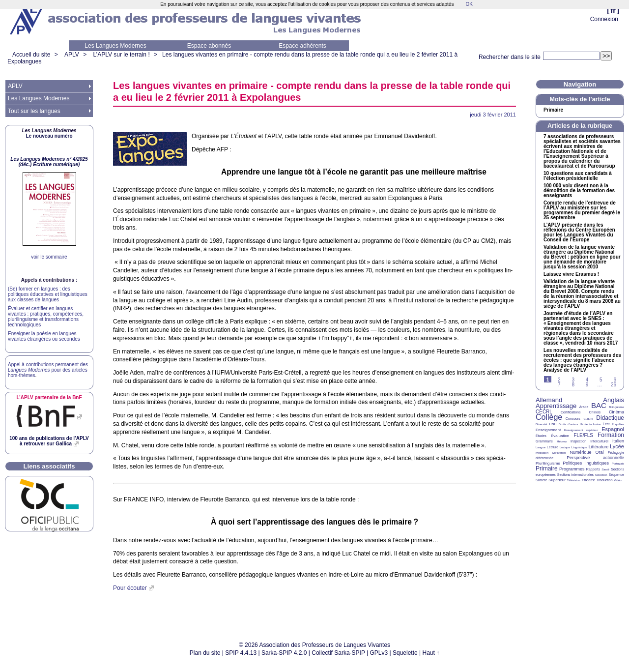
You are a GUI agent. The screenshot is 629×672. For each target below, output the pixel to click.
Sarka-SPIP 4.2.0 (284, 653)
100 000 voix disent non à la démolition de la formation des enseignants (579, 191)
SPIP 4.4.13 (241, 653)
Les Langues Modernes (115, 46)
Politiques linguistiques (586, 463)
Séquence (616, 475)
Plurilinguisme (548, 463)
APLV (72, 55)
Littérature (599, 447)
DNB (553, 424)
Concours (573, 419)
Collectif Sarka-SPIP (338, 653)
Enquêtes (618, 424)
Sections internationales (575, 475)
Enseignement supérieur (581, 430)
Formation (611, 435)
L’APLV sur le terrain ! (122, 55)
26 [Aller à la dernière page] (614, 385)
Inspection (578, 441)
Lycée (617, 446)
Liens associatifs (49, 466)
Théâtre (588, 480)
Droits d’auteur (569, 424)
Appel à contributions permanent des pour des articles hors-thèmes (48, 370)
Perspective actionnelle (595, 458)
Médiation (542, 453)
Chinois (595, 412)
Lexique (565, 447)
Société (541, 480)
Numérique (580, 452)
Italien (618, 441)
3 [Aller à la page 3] (573, 380)
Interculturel (599, 441)
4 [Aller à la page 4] (587, 380)
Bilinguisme (616, 407)
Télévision (574, 480)
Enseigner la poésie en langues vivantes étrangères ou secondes (44, 336)
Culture (588, 419)
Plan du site (205, 653)
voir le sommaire (49, 257)
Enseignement (548, 430)
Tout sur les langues (34, 111)
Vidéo (617, 480)
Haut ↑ (431, 653)
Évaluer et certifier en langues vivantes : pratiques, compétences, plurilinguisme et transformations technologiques (46, 317)
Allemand (549, 400)
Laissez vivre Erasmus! (571, 274)
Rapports (593, 469)
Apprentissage (556, 406)
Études (541, 436)
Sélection (601, 475)
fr (613, 10)
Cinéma (616, 412)
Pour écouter (130, 588)
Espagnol (613, 429)
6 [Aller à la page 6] (615, 380)
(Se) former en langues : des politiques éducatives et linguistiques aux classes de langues (48, 294)
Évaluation (560, 436)
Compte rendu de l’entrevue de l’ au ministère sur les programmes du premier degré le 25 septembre (582, 210)
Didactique (610, 418)
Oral (600, 452)
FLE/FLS (583, 435)
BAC (599, 405)
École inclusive (590, 424)
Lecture (553, 447)
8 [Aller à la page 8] (573, 385)
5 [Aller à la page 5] (601, 380)
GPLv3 (379, 653)
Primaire (553, 110)
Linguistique (579, 447)
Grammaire (544, 441)
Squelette (405, 653)
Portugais (618, 464)
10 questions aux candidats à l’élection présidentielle (578, 176)
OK (469, 4)
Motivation (559, 453)
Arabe (584, 407)
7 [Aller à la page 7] (559, 385)
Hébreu (562, 441)
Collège (549, 417)
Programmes (572, 469)
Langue (541, 447)
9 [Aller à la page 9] (587, 385)
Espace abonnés (209, 46)
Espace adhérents (302, 46)
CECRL (544, 412)
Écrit (606, 424)
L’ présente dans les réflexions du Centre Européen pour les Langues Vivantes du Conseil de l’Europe (579, 233)
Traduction (605, 480)
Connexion (604, 19)
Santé (605, 469)
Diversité (541, 424)
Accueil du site (31, 55)
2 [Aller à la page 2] (559, 380)
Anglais (614, 400)
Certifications (571, 412)
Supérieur (557, 480)
